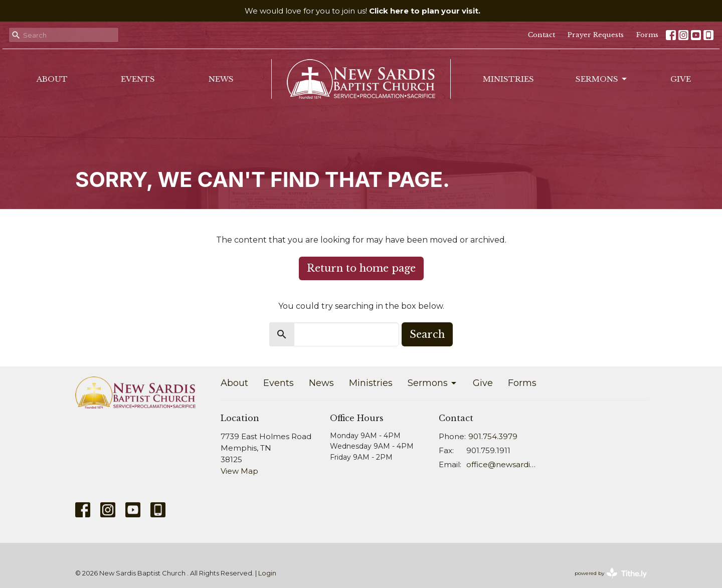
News (221, 79)
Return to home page (361, 268)
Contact (541, 35)
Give (681, 79)
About (52, 79)
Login (267, 573)
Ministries (508, 79)
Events (138, 79)
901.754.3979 (493, 436)
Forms (647, 35)
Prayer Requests (596, 35)
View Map (239, 471)
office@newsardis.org (502, 464)
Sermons (602, 79)
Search (427, 334)
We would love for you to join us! (363, 11)
